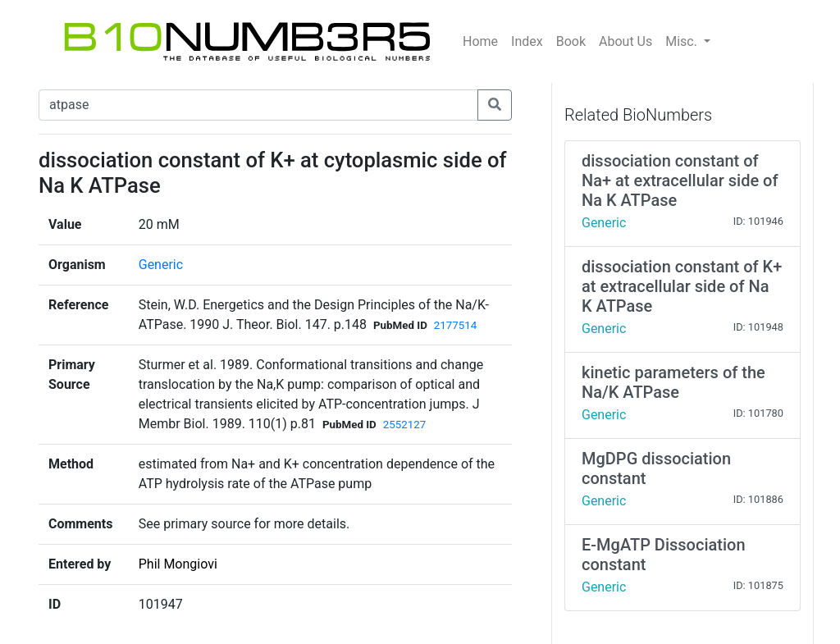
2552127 (404, 425)
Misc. (683, 41)
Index (527, 41)
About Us (625, 41)
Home (480, 41)
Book (571, 41)
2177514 (455, 325)
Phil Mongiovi (178, 564)
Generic (161, 265)
